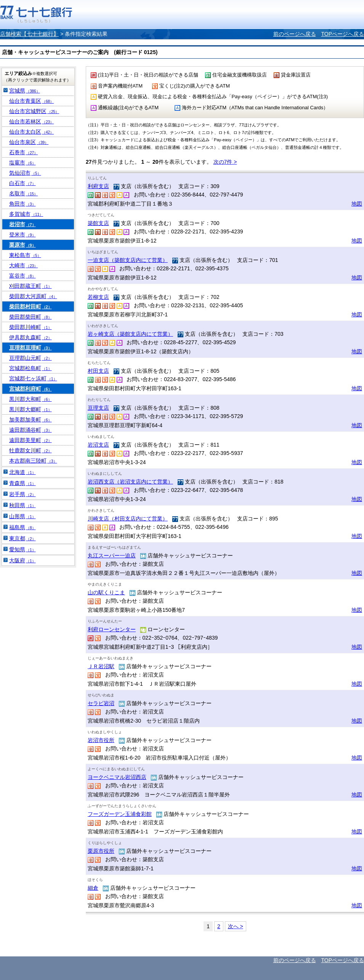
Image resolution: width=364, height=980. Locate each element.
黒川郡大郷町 (30, 409)
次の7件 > (225, 162)
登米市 (22, 235)
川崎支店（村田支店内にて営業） (128, 519)
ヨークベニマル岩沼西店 (117, 777)
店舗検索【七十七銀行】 (29, 34)
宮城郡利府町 (30, 389)
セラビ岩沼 (101, 703)
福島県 (22, 527)
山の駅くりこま (106, 592)
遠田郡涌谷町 (30, 430)
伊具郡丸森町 (30, 337)
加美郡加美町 (30, 420)
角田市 (22, 204)
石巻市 (23, 152)
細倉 (93, 888)
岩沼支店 (98, 445)
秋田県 (22, 505)
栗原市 (22, 245)
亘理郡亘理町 (30, 348)
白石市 (22, 183)
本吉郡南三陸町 (33, 461)
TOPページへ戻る (342, 34)
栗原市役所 (101, 851)
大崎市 (23, 265)
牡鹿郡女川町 (30, 450)
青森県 (22, 483)
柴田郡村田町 (30, 306)
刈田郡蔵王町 (30, 286)
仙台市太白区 (31, 132)
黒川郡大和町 (30, 399)
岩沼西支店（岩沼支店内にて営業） (130, 482)
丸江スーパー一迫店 (112, 555)
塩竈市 (22, 163)
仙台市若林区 (31, 121)
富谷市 (22, 276)
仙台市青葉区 (31, 101)
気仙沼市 (25, 173)
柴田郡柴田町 (30, 317)
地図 (357, 204)
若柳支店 (98, 297)
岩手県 (22, 494)
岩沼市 (22, 224)
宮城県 (25, 91)
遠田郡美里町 (30, 440)
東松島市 (25, 255)
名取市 (23, 193)
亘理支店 (98, 408)
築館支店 (98, 223)
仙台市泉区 (29, 142)
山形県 (22, 516)
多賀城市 (26, 214)
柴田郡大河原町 (33, 296)
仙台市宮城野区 (34, 111)
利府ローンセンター (112, 629)
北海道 (22, 472)
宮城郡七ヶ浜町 (33, 378)
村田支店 (98, 371)
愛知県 (22, 549)
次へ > (236, 926)
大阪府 (22, 560)
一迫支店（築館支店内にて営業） (128, 260)
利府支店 (98, 186)
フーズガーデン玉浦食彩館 (120, 814)
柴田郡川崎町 (30, 327)
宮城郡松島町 (30, 368)
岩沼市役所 (101, 740)
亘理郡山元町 (30, 358)
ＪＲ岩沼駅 (101, 666)
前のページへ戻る (295, 34)
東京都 (22, 538)
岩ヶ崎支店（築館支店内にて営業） (130, 334)
